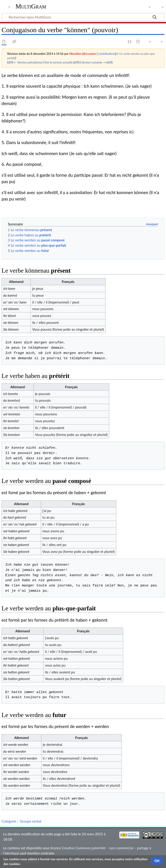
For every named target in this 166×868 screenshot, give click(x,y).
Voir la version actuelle (58, 62)
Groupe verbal (31, 821)
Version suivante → (94, 62)
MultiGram (31, 6)
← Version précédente (28, 62)
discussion (89, 54)
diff (10, 62)
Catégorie (9, 821)
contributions (107, 54)
